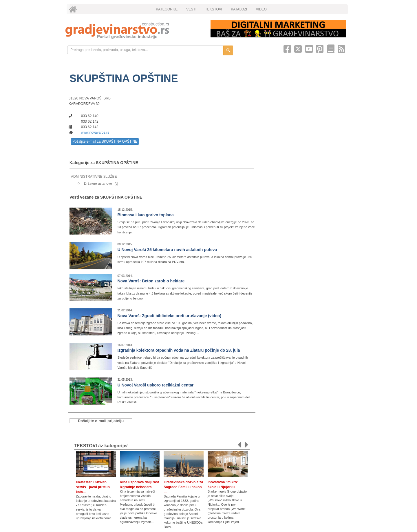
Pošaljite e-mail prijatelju (101, 421)
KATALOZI (239, 9)
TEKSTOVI (214, 9)
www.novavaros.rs (95, 132)
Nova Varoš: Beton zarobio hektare (151, 281)
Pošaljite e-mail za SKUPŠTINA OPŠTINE (105, 141)
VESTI (191, 9)
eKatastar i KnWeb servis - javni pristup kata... (93, 487)
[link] (134, 31)
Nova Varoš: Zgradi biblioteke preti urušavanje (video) (169, 316)
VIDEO (261, 9)
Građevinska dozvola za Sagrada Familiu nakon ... (183, 487)
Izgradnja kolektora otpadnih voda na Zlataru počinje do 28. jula (179, 350)
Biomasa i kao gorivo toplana (146, 215)
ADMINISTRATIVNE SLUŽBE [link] (94, 177)
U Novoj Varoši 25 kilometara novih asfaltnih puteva (167, 250)
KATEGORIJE (167, 9)
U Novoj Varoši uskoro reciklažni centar (155, 385)
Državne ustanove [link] (98, 184)
